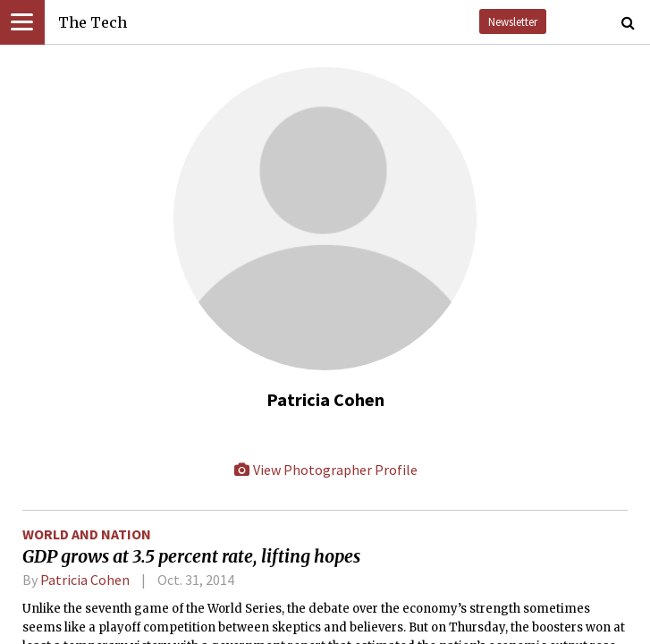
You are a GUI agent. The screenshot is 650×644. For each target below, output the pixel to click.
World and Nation (87, 534)
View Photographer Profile (325, 470)
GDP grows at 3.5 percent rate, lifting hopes (191, 556)
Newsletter (513, 21)
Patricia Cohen (85, 580)
